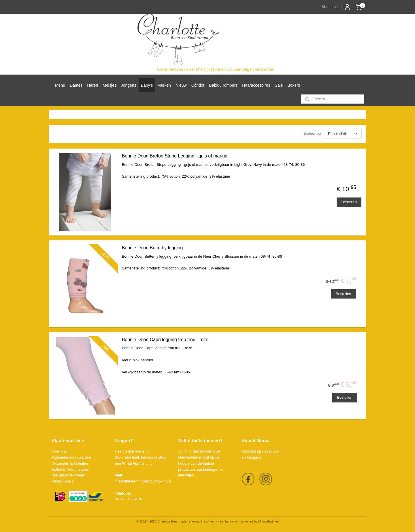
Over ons (59, 451)
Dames (76, 85)
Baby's (147, 85)
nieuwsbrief (188, 457)
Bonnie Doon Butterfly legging (152, 248)
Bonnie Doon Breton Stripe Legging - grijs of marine (174, 156)
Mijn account (336, 7)
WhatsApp (131, 463)
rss (205, 521)
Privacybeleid (62, 481)
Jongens (129, 85)
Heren (93, 85)
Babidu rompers (223, 85)
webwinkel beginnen (224, 521)
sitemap (195, 521)
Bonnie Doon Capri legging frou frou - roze (165, 340)
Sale (279, 85)
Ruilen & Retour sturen (70, 469)
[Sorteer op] (342, 134)
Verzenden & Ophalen (70, 463)
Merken (164, 85)
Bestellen (349, 202)
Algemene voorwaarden (71, 457)
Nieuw (181, 85)
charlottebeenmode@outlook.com (143, 481)
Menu (60, 85)
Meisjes (109, 85)
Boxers (294, 85)
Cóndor (198, 85)
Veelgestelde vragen (68, 475)
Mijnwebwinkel (268, 521)
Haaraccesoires (256, 85)
